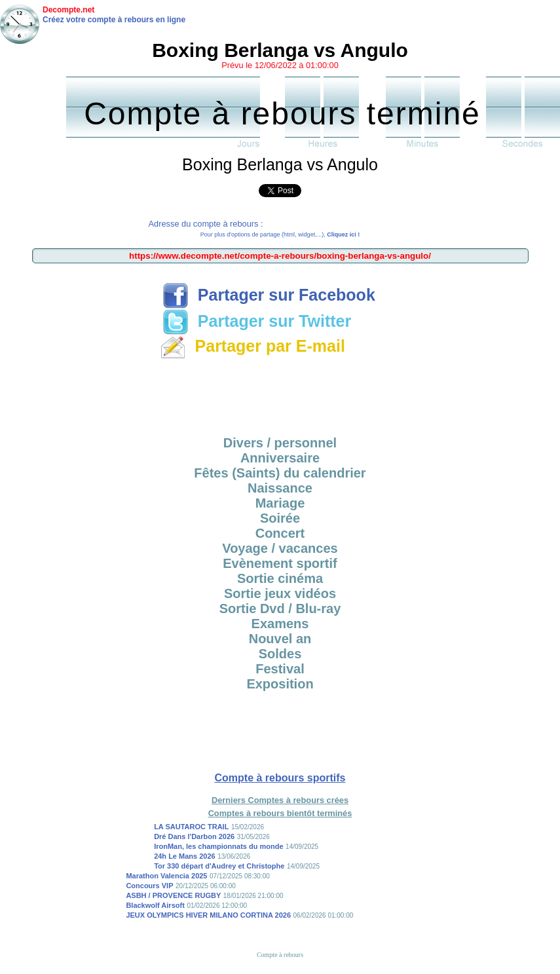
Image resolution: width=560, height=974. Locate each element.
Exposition (280, 684)
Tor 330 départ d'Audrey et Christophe (219, 866)
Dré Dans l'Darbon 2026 (194, 836)
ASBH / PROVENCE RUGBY (173, 895)
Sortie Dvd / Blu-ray (280, 609)
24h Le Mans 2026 (185, 856)
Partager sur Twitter (257, 321)
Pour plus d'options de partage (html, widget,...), (280, 234)
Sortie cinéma (280, 578)
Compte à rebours (280, 955)
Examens (280, 624)
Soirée (280, 518)
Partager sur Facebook (269, 295)
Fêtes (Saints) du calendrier (280, 473)
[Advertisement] (280, 393)
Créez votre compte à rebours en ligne (114, 20)
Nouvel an (280, 639)
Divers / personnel (280, 443)
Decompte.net (68, 10)
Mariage (280, 503)
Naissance (280, 488)
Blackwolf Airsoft (155, 905)
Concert (280, 533)
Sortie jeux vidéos (280, 593)
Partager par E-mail (252, 346)
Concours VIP (149, 886)
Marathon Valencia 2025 (166, 876)
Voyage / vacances (280, 548)
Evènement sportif (280, 563)
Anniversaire (280, 458)
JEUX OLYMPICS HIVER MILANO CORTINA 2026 (208, 915)
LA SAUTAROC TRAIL (191, 827)
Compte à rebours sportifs (280, 778)
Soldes (280, 654)
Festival (280, 669)
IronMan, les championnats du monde (218, 846)
